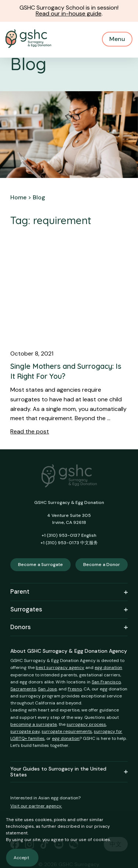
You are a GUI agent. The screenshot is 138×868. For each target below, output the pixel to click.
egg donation (108, 668)
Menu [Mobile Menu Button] (117, 39)
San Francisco (106, 682)
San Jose (47, 689)
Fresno (75, 689)
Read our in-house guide (69, 13)
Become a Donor (102, 565)
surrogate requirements (67, 731)
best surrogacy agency (60, 668)
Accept (21, 858)
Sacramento (23, 689)
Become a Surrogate (40, 565)
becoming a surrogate (33, 724)
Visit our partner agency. (36, 806)
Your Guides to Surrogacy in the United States (69, 772)
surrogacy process (86, 724)
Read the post (30, 431)
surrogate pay (25, 731)
